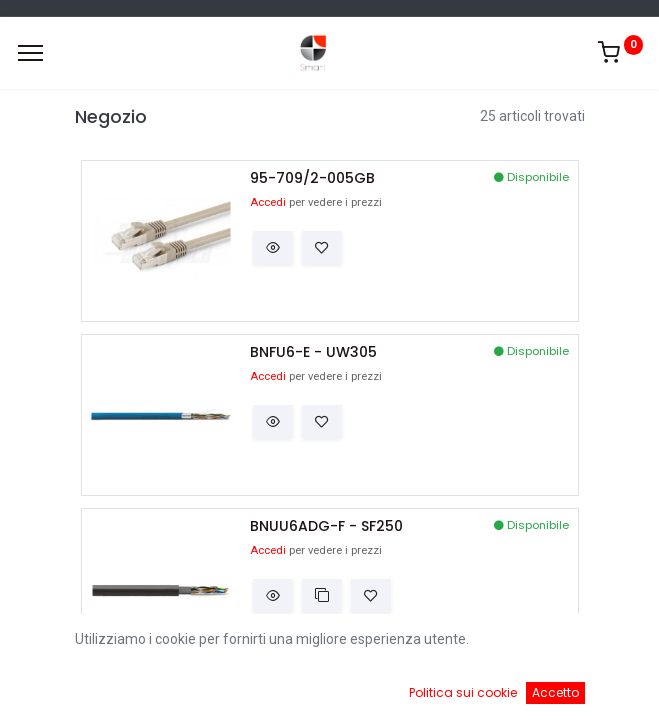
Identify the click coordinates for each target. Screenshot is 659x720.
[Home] (66, 690)
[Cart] (417, 690)
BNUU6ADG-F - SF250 (326, 526)
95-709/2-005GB (312, 178)
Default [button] (499, 649)
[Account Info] (593, 690)
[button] (273, 248)
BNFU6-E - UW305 (313, 352)
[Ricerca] (241, 690)
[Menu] (30, 53)
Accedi (268, 202)
